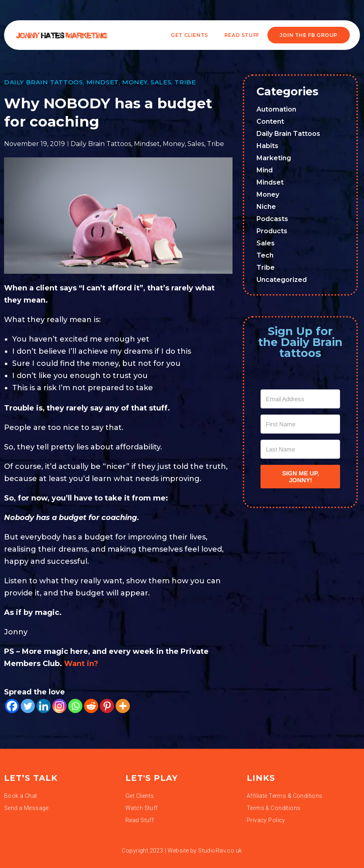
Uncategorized (282, 280)
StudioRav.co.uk (220, 851)
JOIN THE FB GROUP (309, 35)
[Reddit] (91, 706)
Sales (161, 82)
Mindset (103, 82)
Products (272, 231)
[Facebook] (12, 706)
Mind (265, 170)
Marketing (274, 158)
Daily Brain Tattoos (43, 82)
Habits (267, 146)
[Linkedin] (44, 706)
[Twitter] (28, 706)
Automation (276, 109)
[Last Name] (300, 449)
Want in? (81, 664)
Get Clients (190, 35)
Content (270, 121)
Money (135, 82)
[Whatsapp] (75, 706)
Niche (266, 207)
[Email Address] (300, 399)
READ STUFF (242, 35)
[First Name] (300, 424)
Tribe (185, 82)
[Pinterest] (107, 706)
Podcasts (272, 219)
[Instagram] (59, 706)
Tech (265, 255)
